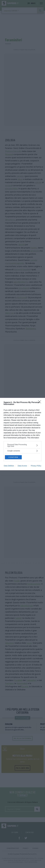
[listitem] (22, 445)
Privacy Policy (36, 466)
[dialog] (22, 434)
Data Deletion (9, 466)
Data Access (22, 466)
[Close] (40, 403)
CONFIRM (13, 457)
